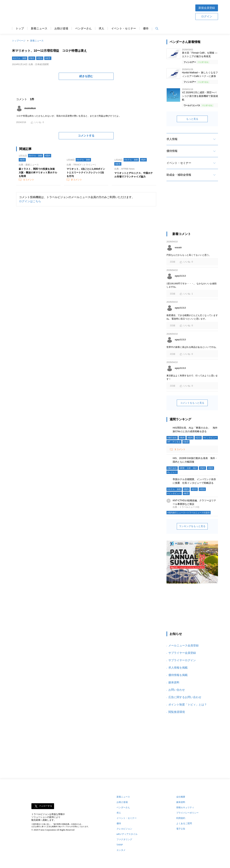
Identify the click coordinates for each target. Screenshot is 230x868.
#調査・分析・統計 (188, 468)
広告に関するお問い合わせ (185, 697)
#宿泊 (40, 58)
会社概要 (181, 797)
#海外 (32, 58)
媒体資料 (174, 682)
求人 (101, 29)
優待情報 (172, 151)
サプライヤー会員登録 (182, 653)
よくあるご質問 (184, 823)
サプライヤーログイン (182, 660)
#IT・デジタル (174, 442)
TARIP (120, 845)
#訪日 (198, 438)
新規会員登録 (207, 8)
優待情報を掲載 (178, 675)
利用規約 (181, 818)
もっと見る (192, 119)
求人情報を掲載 (178, 668)
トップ (20, 29)
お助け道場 (61, 29)
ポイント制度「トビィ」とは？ (188, 705)
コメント (28, 180)
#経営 (48, 58)
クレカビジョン (124, 829)
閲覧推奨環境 (177, 712)
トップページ (19, 41)
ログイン (207, 16)
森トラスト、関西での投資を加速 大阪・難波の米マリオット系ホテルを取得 (38, 172)
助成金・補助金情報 (179, 175)
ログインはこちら (30, 201)
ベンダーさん (83, 29)
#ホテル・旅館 (20, 58)
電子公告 (181, 829)
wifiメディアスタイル (127, 834)
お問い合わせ (177, 690)
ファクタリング (124, 839)
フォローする (45, 806)
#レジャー (172, 472)
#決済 (186, 442)
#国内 (48, 156)
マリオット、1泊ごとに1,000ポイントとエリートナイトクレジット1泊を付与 (86, 172)
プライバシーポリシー (187, 813)
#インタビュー (210, 438)
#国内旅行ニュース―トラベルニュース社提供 (189, 513)
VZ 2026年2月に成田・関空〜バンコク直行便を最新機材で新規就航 (200, 96)
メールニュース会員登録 (183, 645)
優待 (146, 29)
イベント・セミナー (124, 29)
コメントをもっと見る (192, 403)
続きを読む (86, 76)
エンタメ (121, 850)
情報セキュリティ (185, 807)
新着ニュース (39, 29)
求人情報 (172, 139)
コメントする (86, 136)
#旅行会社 (172, 438)
